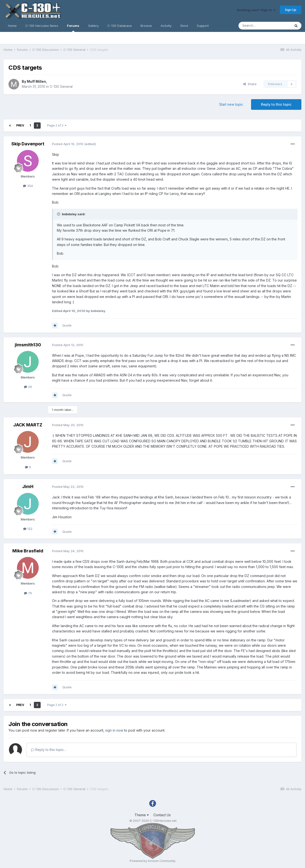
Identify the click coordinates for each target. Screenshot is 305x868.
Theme (142, 815)
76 (28, 593)
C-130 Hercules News (42, 26)
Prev (20, 125)
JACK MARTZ (28, 425)
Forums (73, 28)
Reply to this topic (276, 104)
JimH (28, 486)
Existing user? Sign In (256, 10)
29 (28, 387)
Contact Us (162, 815)
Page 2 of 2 (57, 125)
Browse (146, 26)
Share (250, 84)
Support (203, 26)
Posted (68, 144)
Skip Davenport (28, 144)
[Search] (265, 26)
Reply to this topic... (48, 750)
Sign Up (291, 10)
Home (12, 26)
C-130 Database (120, 26)
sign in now (114, 730)
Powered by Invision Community (153, 861)
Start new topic (231, 104)
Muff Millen (36, 81)
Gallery (93, 26)
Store (184, 26)
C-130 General (61, 86)
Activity (166, 26)
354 (28, 186)
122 (28, 529)
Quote (67, 325)
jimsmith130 (28, 345)
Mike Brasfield (28, 551)
